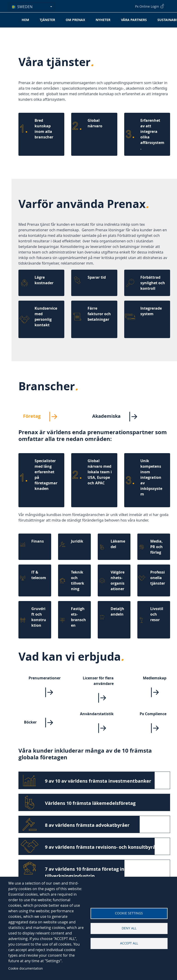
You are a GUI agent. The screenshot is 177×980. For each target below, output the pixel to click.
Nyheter (103, 20)
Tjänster (47, 20)
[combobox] (32, 7)
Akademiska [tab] (118, 417)
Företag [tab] (44, 417)
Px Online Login (150, 6)
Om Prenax (75, 20)
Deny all (129, 928)
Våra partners (134, 20)
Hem (25, 20)
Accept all (129, 943)
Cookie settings (129, 913)
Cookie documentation (26, 968)
